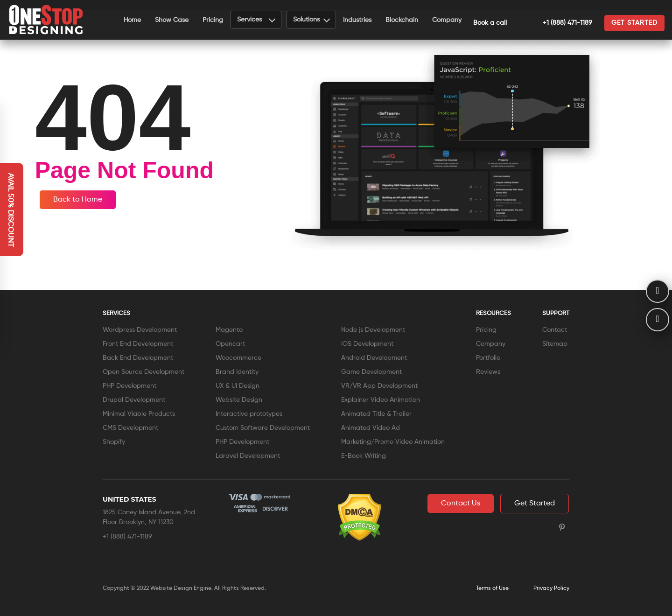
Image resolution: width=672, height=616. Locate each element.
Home (132, 20)
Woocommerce (238, 358)
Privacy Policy (551, 588)
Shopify (114, 442)
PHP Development (129, 386)
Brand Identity (237, 372)
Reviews (488, 372)
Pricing (213, 20)
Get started (634, 23)
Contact (555, 330)
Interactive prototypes (249, 414)
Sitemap (555, 344)
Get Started (535, 504)
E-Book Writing (364, 456)
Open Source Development (143, 372)
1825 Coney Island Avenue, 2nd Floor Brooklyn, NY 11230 (149, 517)
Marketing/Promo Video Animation (393, 442)
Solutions (311, 19)
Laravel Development (248, 456)
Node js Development (373, 330)
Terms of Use (492, 588)
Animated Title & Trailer (376, 414)
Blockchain (402, 20)
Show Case (172, 20)
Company (447, 20)
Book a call (490, 23)
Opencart (230, 344)
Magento (229, 330)
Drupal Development (134, 400)
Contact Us (461, 504)
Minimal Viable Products (139, 414)
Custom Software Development (263, 428)
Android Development (374, 358)
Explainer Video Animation (381, 400)
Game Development (371, 372)
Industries (357, 20)
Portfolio (488, 358)
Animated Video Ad (371, 428)
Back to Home (78, 200)
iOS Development (367, 344)
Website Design (239, 400)
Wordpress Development (140, 330)
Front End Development (138, 344)
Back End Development (138, 358)
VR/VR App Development (379, 386)
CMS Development (130, 428)
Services (256, 19)
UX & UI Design (238, 386)
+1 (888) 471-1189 (557, 23)
